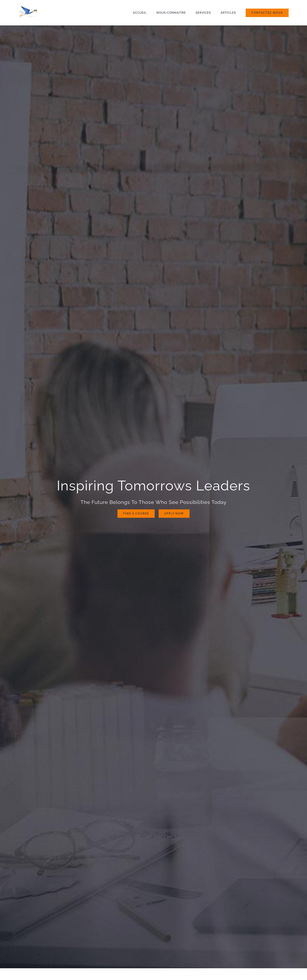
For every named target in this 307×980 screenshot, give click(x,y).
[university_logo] (37, 7)
